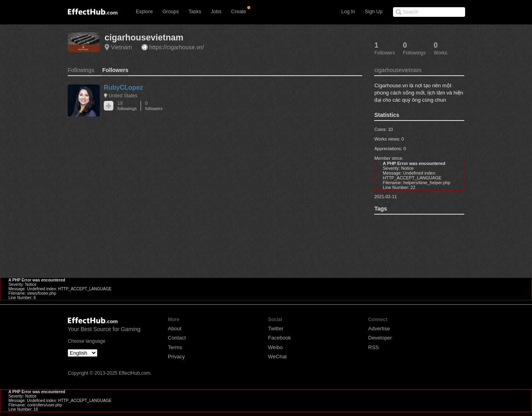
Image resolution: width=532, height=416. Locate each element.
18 (127, 106)
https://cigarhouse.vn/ (177, 47)
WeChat (277, 357)
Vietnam (122, 47)
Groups (170, 12)
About (175, 329)
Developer (380, 338)
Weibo (275, 347)
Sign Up (374, 12)
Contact (177, 338)
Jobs (216, 12)
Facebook (279, 338)
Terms (175, 347)
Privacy (176, 357)
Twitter (276, 329)
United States (123, 96)
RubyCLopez (123, 87)
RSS (374, 347)
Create (239, 12)
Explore (144, 12)
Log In (348, 12)
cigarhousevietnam (144, 37)
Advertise (379, 329)
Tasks (195, 12)
